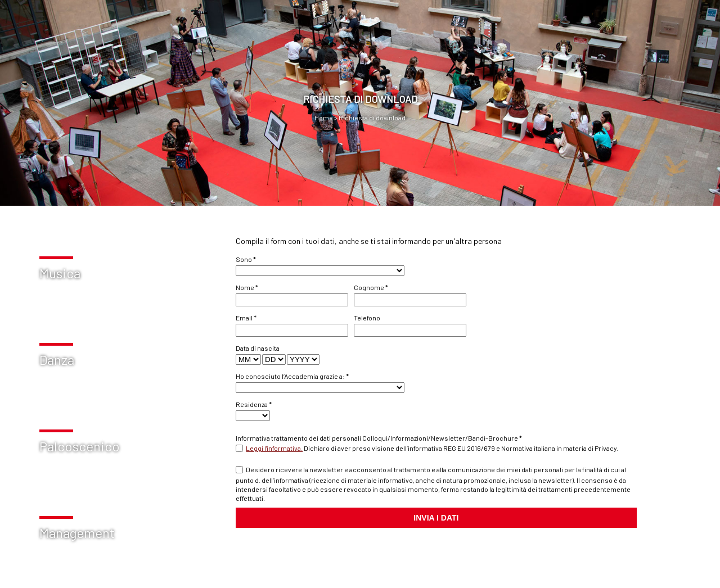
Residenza (254, 404)
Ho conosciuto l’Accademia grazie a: (292, 376)
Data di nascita (258, 348)
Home (324, 117)
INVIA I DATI (436, 518)
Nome (247, 287)
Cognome (371, 287)
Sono (246, 259)
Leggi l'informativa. (274, 448)
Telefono (367, 318)
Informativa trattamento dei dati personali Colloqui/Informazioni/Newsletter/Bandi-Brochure (379, 438)
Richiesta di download (372, 117)
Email (246, 318)
